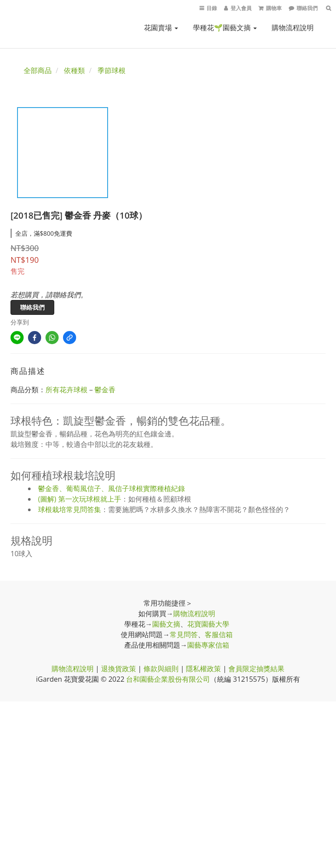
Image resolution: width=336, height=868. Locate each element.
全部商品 (38, 70)
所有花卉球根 (66, 390)
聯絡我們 (32, 307)
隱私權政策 (203, 669)
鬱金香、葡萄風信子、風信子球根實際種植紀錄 (112, 488)
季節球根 (112, 70)
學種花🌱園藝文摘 (225, 28)
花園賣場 (161, 28)
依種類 (74, 70)
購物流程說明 (293, 28)
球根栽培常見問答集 (70, 509)
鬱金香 (105, 390)
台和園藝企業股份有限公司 (168, 679)
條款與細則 (161, 669)
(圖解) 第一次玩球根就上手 (80, 499)
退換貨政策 (119, 669)
